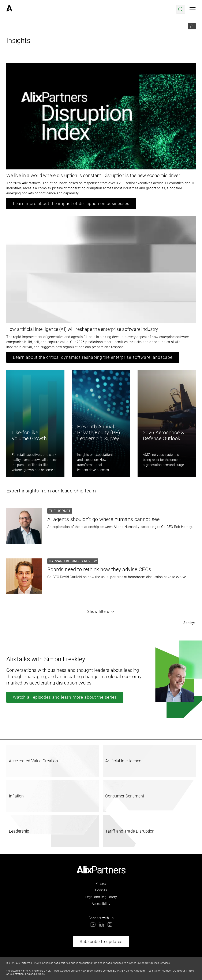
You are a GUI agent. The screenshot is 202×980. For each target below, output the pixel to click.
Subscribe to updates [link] (101, 942)
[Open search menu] (181, 9)
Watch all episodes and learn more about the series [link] (65, 697)
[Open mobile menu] (193, 9)
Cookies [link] (101, 890)
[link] (9, 9)
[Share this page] (192, 26)
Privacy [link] (101, 883)
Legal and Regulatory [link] (101, 897)
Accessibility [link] (101, 904)
